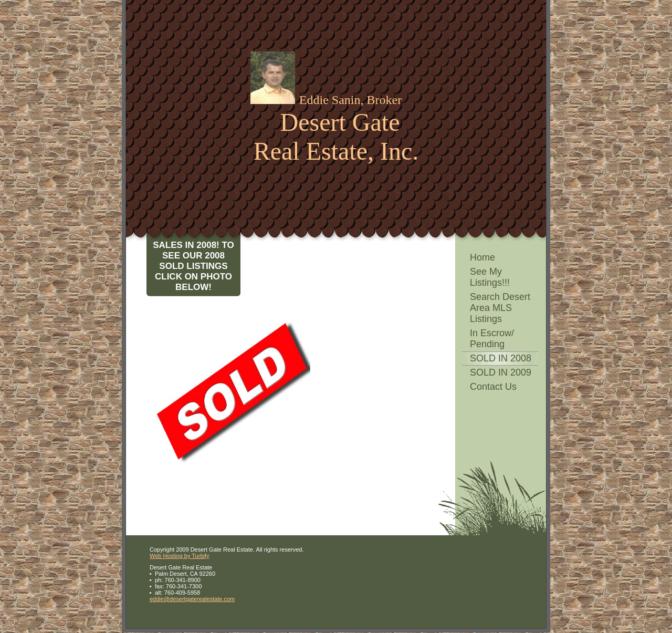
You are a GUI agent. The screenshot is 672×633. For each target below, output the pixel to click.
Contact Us (493, 387)
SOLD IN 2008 (501, 358)
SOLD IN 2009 (501, 372)
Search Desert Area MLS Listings (500, 308)
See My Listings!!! (490, 277)
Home (482, 257)
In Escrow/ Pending (492, 339)
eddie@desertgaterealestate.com (192, 599)
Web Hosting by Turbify (180, 556)
